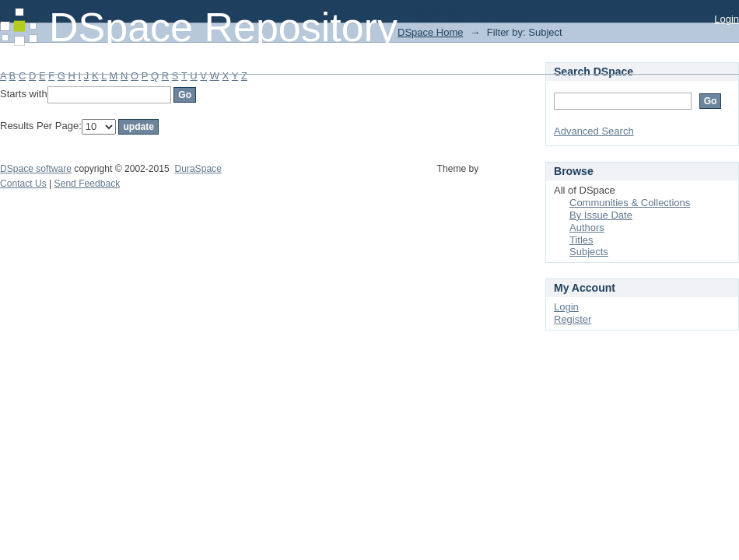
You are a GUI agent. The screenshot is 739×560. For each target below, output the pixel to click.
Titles (581, 240)
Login (727, 19)
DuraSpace (198, 169)
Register (573, 319)
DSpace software (36, 169)
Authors (587, 227)
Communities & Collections (630, 203)
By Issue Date (601, 215)
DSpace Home (431, 32)
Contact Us (23, 184)
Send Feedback (88, 184)
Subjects (589, 252)
